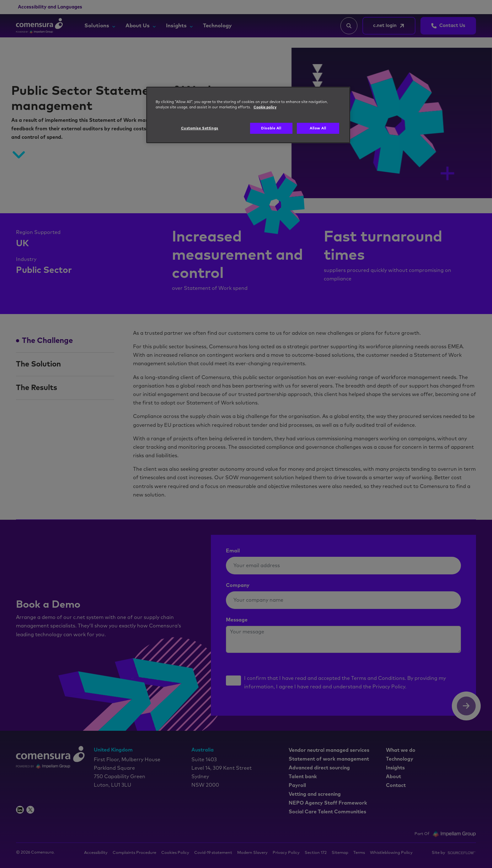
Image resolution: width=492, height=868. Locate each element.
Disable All (271, 128)
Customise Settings (200, 128)
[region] (248, 115)
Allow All (318, 128)
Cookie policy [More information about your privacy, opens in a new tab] (265, 107)
